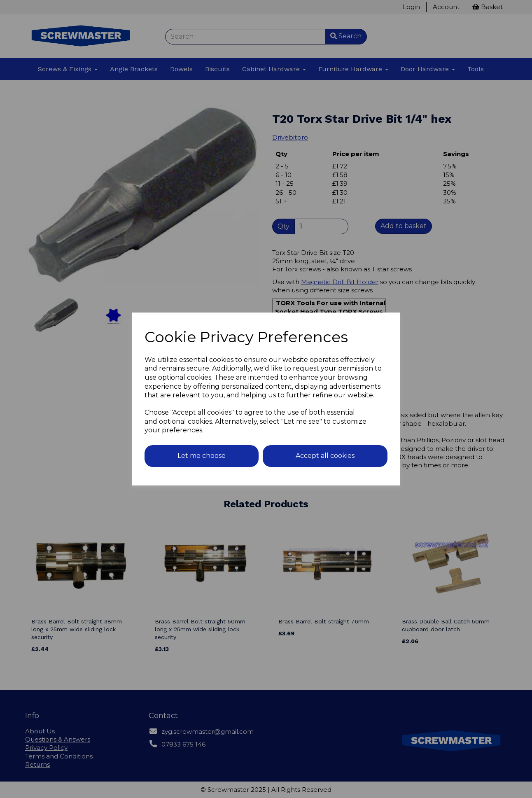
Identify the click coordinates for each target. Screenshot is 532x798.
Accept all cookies (325, 456)
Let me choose (202, 456)
